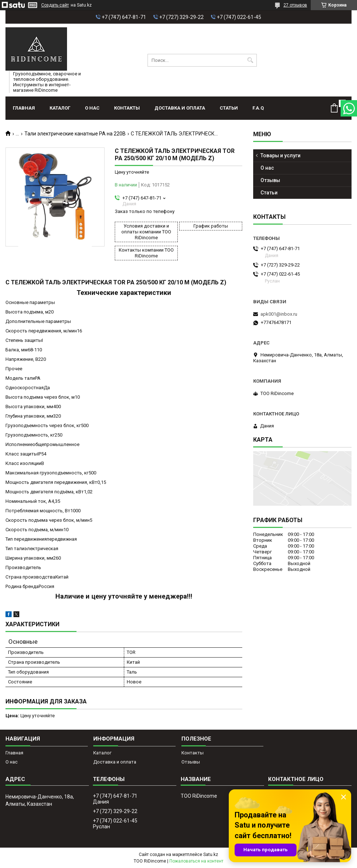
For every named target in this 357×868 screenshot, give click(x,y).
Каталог (60, 108)
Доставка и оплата (180, 108)
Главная (24, 108)
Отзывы (270, 180)
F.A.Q (258, 108)
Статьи (229, 108)
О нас (92, 108)
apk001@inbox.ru (279, 314)
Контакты (127, 108)
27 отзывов (295, 5)
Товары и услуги (280, 155)
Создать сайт (55, 5)
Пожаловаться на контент (196, 861)
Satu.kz (211, 855)
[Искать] (250, 60)
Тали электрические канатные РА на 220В (75, 134)
